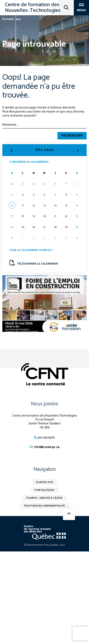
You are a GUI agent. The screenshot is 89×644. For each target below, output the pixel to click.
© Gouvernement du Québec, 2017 (44, 545)
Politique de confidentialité (45, 506)
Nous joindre (45, 404)
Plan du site (45, 482)
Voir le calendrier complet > (31, 250)
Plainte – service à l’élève (44, 498)
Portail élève (44, 490)
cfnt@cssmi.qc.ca (47, 447)
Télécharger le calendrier (34, 263)
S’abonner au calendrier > (29, 162)
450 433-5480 (46, 438)
